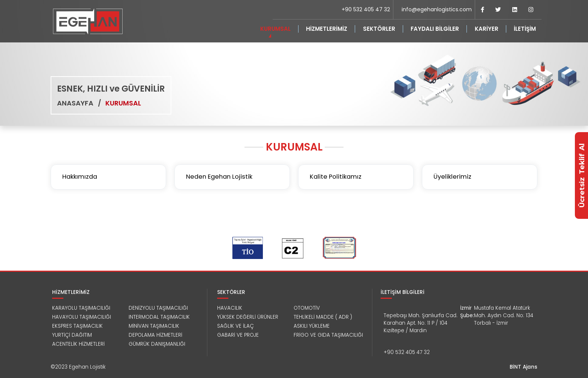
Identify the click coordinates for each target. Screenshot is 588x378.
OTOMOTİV (307, 308)
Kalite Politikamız (336, 177)
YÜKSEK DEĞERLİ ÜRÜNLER (248, 317)
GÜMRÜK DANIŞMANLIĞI (157, 344)
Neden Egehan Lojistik (219, 177)
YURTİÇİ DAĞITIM (72, 335)
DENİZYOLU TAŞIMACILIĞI (158, 308)
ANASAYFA (75, 103)
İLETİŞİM (525, 29)
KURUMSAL (275, 29)
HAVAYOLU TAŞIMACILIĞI (82, 317)
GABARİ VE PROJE (238, 335)
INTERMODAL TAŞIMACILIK (159, 317)
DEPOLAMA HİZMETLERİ (155, 335)
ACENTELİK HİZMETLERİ (78, 344)
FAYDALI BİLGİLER (435, 29)
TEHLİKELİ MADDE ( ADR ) (323, 317)
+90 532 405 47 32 (366, 9)
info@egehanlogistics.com (437, 9)
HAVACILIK (230, 308)
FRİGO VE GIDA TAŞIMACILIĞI (328, 335)
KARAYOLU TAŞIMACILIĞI (81, 308)
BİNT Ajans (523, 367)
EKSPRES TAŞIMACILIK (77, 326)
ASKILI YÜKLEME (312, 326)
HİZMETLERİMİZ (327, 29)
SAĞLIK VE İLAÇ (235, 326)
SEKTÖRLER (379, 29)
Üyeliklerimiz (452, 177)
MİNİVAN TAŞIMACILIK (154, 326)
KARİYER (487, 29)
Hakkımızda (80, 177)
